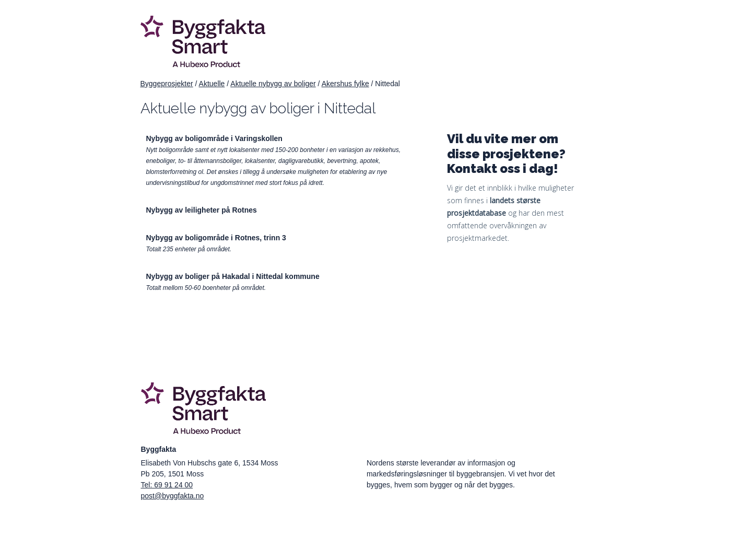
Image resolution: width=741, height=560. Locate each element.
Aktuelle (212, 84)
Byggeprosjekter (167, 84)
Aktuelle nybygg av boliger (273, 84)
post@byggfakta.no (173, 496)
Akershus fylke (345, 84)
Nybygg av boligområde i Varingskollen (214, 138)
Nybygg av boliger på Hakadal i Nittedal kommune (233, 276)
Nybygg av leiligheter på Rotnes (202, 210)
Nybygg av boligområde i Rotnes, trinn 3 (216, 238)
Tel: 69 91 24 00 (167, 485)
